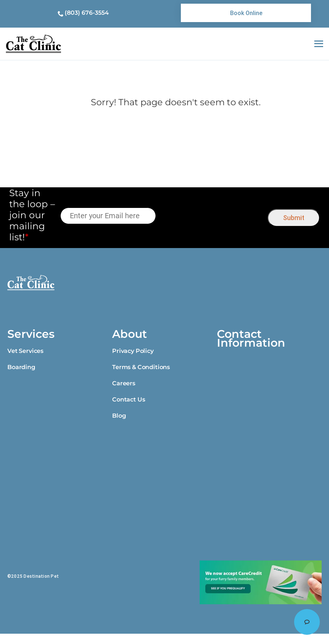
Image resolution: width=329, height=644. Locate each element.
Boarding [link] (21, 367)
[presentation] (212, 216)
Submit (294, 218)
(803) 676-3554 (87, 13)
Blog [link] (119, 416)
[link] (246, 13)
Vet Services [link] (25, 351)
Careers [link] (124, 383)
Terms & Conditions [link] (141, 367)
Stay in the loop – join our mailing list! (32, 215)
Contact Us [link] (128, 399)
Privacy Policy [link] (133, 351)
